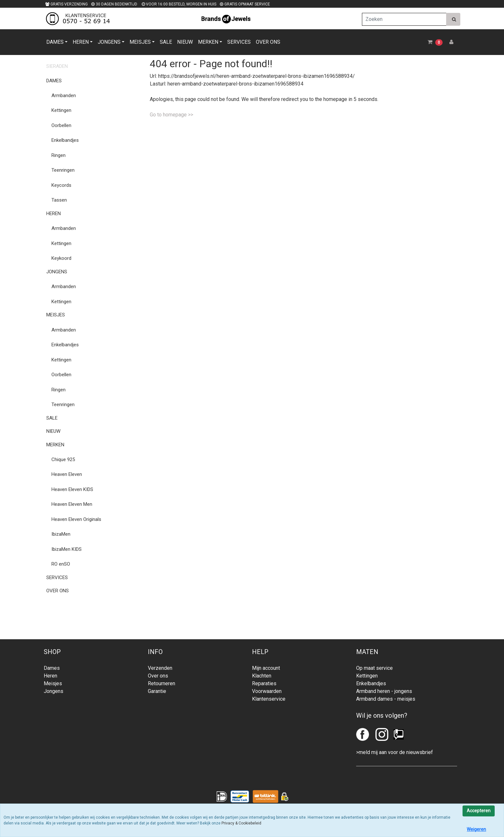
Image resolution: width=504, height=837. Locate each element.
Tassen (59, 200)
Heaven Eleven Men (72, 504)
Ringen (59, 155)
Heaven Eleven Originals (76, 519)
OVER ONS (268, 42)
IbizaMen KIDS (67, 549)
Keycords (61, 185)
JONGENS (109, 42)
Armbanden (64, 96)
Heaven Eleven (67, 474)
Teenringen (63, 170)
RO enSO (61, 564)
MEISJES (140, 42)
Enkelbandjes (65, 140)
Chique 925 (63, 459)
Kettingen (61, 110)
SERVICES (239, 42)
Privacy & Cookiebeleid (241, 823)
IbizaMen (61, 534)
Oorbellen (61, 125)
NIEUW (185, 42)
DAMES (55, 42)
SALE (166, 42)
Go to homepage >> (171, 115)
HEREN (81, 42)
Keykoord (61, 258)
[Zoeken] (404, 19)
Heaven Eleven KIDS (72, 489)
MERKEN (208, 42)
